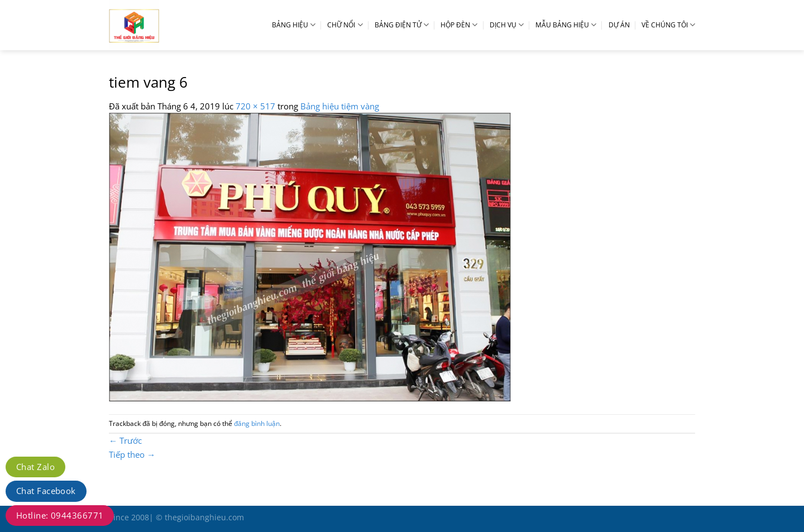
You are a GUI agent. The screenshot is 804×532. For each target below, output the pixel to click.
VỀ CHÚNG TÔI (668, 25)
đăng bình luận (257, 423)
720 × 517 (255, 106)
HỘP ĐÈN (459, 25)
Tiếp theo (132, 454)
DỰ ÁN (619, 25)
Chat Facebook (46, 491)
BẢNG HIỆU (294, 25)
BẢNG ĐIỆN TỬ (402, 25)
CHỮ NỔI (345, 25)
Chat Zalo (35, 467)
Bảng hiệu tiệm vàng (340, 106)
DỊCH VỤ (507, 25)
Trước (125, 440)
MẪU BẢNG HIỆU (566, 25)
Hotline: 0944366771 (60, 515)
